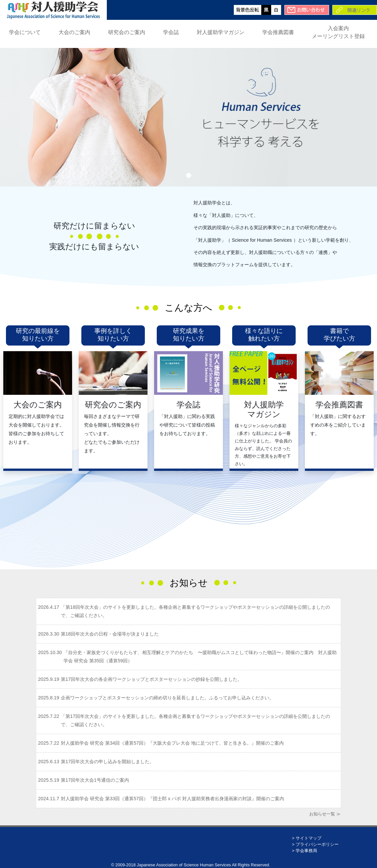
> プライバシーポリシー (315, 844)
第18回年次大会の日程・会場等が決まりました (110, 634)
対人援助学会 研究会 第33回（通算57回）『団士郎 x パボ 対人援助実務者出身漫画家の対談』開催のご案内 (172, 799)
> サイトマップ (307, 838)
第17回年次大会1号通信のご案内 (95, 780)
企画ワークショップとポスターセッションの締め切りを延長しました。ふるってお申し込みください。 (167, 698)
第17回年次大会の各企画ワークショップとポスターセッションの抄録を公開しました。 (151, 679)
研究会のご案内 (127, 32)
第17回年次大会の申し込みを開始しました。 (107, 762)
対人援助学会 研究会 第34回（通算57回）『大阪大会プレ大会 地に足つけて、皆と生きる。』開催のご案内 (172, 743)
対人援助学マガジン (221, 32)
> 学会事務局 (305, 851)
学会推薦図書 (278, 32)
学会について (25, 32)
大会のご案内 (74, 32)
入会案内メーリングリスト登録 (338, 32)
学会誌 (171, 32)
